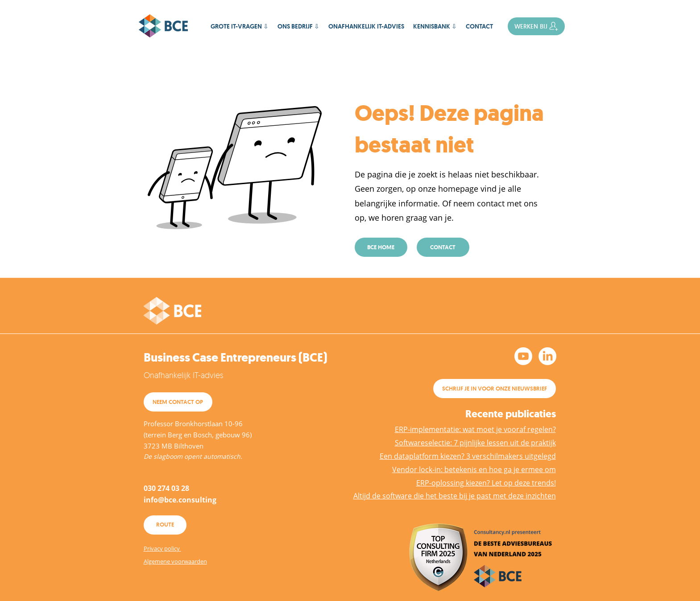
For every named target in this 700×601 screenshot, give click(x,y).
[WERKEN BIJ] (536, 26)
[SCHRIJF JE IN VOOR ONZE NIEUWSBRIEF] (495, 389)
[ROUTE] (165, 525)
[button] (435, 26)
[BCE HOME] (381, 247)
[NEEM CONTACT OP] (178, 402)
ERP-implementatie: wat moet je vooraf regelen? (475, 429)
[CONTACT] (443, 247)
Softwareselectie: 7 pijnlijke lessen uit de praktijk (475, 443)
